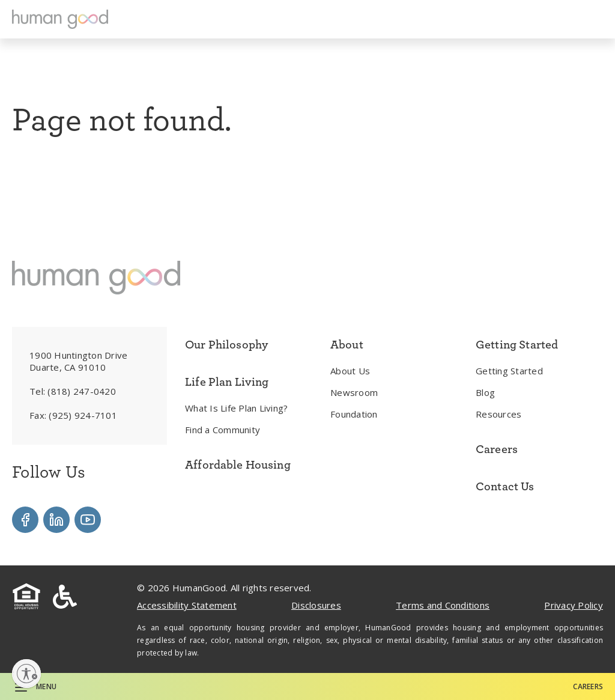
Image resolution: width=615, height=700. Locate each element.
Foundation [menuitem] (354, 414)
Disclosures (316, 605)
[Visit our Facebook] (25, 520)
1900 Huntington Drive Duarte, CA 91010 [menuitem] (78, 361)
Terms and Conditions (443, 605)
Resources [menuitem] (498, 414)
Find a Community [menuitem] (223, 430)
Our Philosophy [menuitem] (226, 344)
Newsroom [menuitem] (354, 392)
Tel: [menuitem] (73, 391)
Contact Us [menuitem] (505, 486)
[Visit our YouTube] (88, 520)
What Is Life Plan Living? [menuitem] (236, 408)
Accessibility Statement (187, 605)
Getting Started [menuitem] (509, 371)
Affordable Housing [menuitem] (238, 464)
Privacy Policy (574, 605)
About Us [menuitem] (350, 371)
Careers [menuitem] (497, 449)
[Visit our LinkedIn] (56, 520)
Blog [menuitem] (485, 392)
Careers (588, 686)
